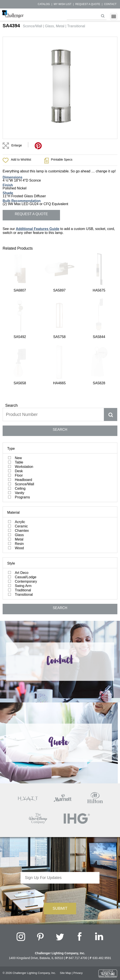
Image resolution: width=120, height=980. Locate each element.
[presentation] (60, 779)
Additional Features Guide (37, 229)
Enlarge (17, 145)
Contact (110, 4)
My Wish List (63, 4)
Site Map (65, 860)
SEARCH (60, 317)
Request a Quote (88, 4)
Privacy (78, 860)
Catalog (44, 4)
